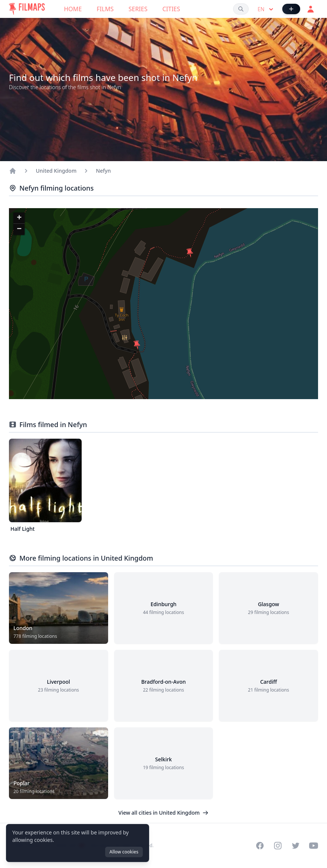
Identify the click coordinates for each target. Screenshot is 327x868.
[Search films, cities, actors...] (241, 9)
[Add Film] (291, 9)
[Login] (311, 9)
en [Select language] (266, 9)
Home (73, 9)
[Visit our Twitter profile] (296, 846)
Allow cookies (124, 852)
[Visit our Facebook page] (260, 846)
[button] (137, 345)
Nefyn (103, 171)
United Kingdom (56, 171)
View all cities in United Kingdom (164, 813)
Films (105, 9)
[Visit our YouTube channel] (314, 846)
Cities (171, 9)
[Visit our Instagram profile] (278, 846)
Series (138, 9)
